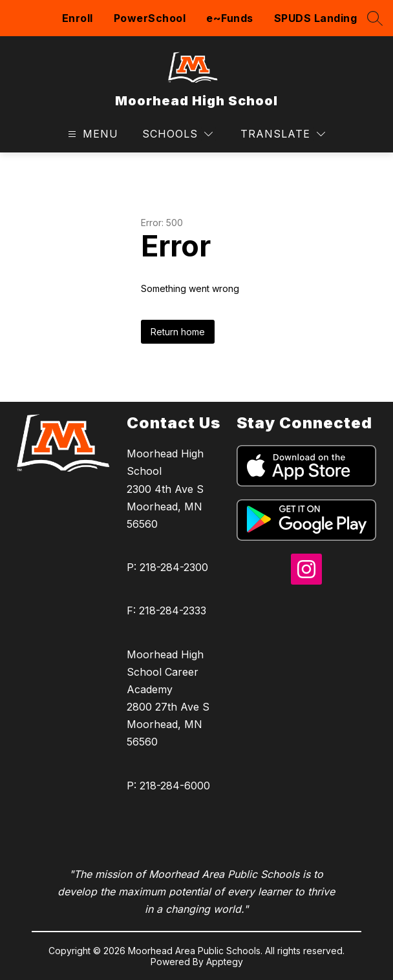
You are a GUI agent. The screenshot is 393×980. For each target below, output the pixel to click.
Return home (178, 332)
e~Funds (230, 18)
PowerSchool (150, 18)
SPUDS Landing (316, 18)
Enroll (78, 18)
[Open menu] (91, 134)
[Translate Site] (283, 134)
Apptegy (225, 962)
